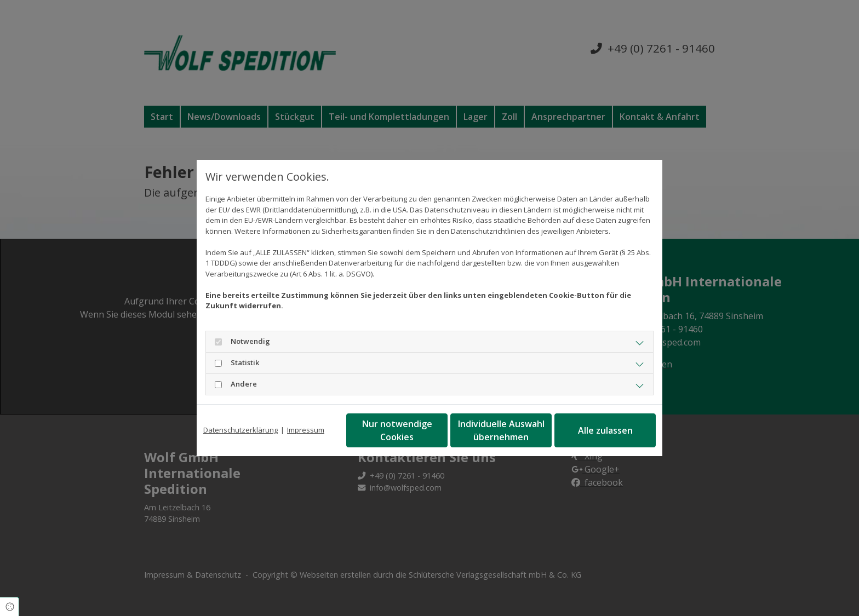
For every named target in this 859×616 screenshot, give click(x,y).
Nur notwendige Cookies (397, 430)
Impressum (306, 430)
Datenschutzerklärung (240, 430)
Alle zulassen (605, 430)
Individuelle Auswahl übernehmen (501, 430)
